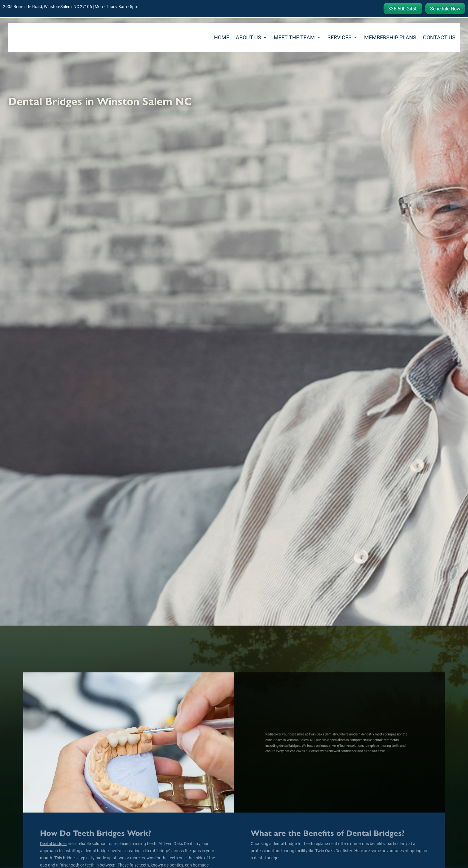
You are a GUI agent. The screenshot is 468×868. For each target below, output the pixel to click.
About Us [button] (248, 37)
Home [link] (222, 37)
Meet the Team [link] (294, 37)
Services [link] (340, 37)
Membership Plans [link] (390, 37)
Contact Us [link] (439, 37)
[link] (34, 37)
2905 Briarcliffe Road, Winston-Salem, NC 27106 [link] (47, 6)
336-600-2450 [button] (403, 8)
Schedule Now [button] (445, 8)
